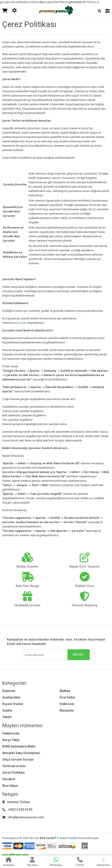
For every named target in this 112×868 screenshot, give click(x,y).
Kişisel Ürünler (13, 704)
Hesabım (9, 779)
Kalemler (9, 691)
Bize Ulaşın (10, 786)
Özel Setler (67, 697)
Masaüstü (67, 710)
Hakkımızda (11, 733)
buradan (21, 323)
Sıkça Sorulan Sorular (18, 759)
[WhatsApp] (56, 862)
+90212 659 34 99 (17, 810)
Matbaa (65, 691)
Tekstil (7, 717)
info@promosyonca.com (23, 817)
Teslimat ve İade (14, 766)
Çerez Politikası (14, 773)
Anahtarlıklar (12, 697)
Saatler (8, 710)
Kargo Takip (11, 740)
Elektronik (67, 704)
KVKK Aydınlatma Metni (19, 746)
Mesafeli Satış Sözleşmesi (21, 753)
